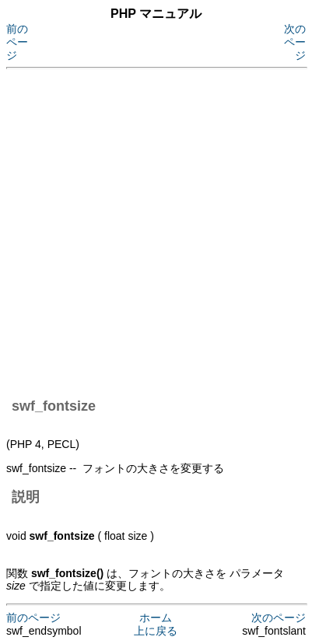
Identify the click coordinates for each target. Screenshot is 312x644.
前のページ (17, 42)
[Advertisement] (156, 231)
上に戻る (156, 631)
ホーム (156, 618)
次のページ (295, 42)
